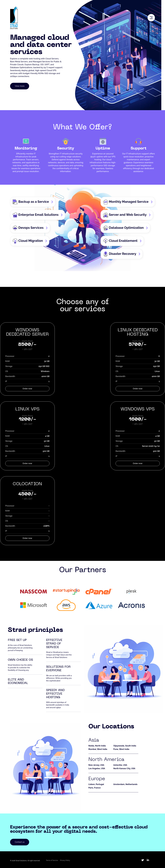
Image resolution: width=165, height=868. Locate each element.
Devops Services (28, 228)
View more (20, 86)
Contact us (20, 842)
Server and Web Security (125, 215)
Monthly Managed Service (126, 202)
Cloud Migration (28, 241)
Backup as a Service (31, 202)
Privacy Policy (65, 860)
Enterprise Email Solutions (36, 215)
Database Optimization (123, 228)
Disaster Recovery (120, 254)
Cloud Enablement (120, 241)
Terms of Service (52, 860)
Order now (27, 389)
